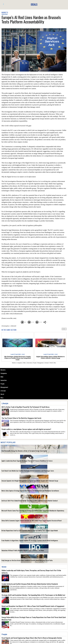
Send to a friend (28, 322)
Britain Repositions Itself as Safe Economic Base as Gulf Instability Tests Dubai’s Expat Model (25, 531)
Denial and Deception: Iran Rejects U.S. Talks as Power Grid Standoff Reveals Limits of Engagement (33, 607)
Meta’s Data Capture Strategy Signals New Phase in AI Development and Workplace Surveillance (26, 492)
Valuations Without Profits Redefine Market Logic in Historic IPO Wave (19, 551)
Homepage (15, 322)
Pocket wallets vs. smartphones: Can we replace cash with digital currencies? (26, 430)
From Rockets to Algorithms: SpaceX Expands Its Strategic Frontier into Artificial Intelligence (25, 541)
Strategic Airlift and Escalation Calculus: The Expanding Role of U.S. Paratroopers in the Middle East (33, 596)
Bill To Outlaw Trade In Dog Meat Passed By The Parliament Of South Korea (26, 408)
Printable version (43, 322)
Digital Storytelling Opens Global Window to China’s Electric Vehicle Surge (50, 357)
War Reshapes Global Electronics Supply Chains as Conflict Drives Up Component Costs (17, 357)
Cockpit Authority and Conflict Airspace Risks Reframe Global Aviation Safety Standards (30, 585)
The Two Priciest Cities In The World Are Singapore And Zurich (21, 419)
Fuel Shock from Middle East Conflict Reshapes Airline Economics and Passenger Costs (24, 472)
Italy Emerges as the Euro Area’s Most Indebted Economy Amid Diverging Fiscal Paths (23, 561)
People (3, 384)
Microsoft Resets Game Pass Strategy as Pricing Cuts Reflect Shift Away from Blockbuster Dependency (28, 511)
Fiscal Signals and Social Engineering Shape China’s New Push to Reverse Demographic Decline (32, 639)
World (2, 395)
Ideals (34, 4)
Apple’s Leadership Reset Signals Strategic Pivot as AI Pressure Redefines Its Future (23, 462)
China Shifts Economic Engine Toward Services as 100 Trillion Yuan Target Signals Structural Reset (26, 521)
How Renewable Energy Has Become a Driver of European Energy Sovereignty (21, 452)
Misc (2, 398)
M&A (2, 377)
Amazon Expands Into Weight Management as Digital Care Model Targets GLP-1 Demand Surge (25, 482)
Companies (4, 373)
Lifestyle (3, 391)
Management (5, 388)
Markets (3, 370)
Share (55, 322)
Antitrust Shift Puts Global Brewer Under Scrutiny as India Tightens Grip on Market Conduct (25, 502)
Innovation (4, 380)
